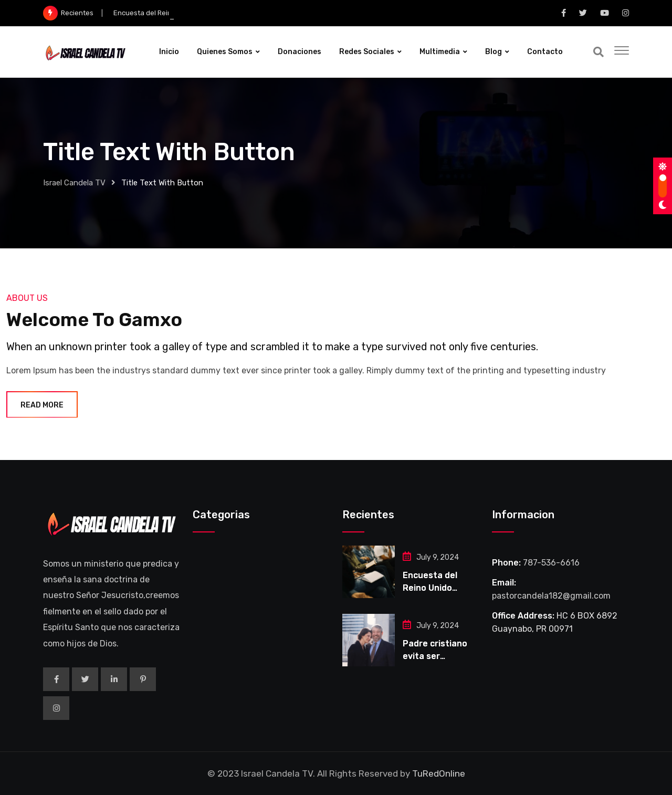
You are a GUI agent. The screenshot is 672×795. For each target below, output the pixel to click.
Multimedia (440, 52)
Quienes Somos (225, 52)
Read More (42, 405)
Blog (493, 52)
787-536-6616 (551, 563)
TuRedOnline (439, 773)
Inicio (169, 52)
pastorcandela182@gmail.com (551, 596)
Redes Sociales (367, 52)
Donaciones (300, 52)
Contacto (545, 52)
